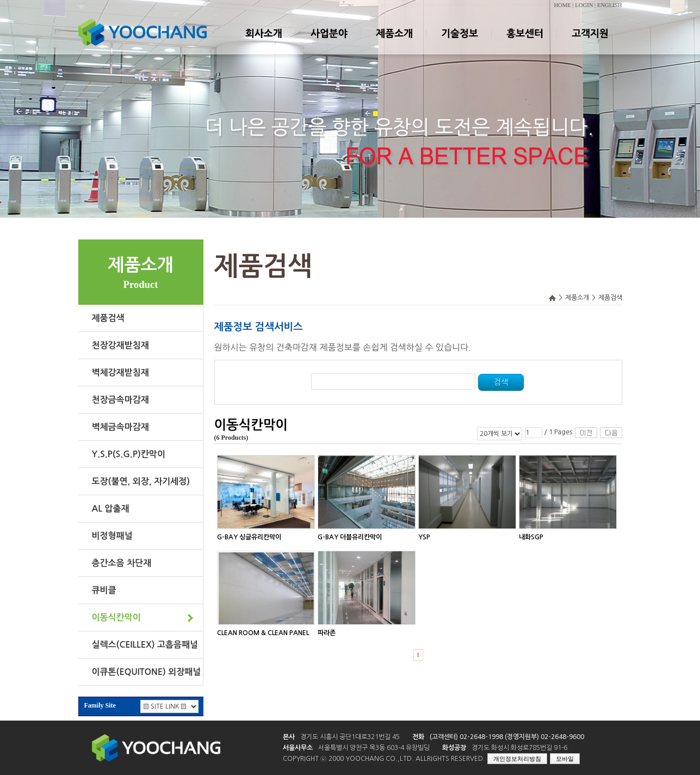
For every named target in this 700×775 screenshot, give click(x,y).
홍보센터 (524, 43)
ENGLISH (610, 5)
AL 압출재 (111, 509)
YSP (424, 537)
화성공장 (454, 748)
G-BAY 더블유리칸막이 (350, 537)
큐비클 (104, 590)
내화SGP (531, 537)
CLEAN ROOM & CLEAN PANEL (263, 633)
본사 (289, 737)
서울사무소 (298, 748)
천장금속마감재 (120, 400)
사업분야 (329, 43)
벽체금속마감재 (120, 427)
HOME (562, 5)
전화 (418, 737)
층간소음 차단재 (122, 563)
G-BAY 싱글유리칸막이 (249, 537)
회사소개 (263, 43)
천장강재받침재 (120, 345)
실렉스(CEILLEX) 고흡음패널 (145, 645)
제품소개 (394, 43)
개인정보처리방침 (517, 759)
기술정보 (459, 43)
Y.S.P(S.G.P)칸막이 (129, 454)
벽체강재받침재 (120, 373)
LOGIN (584, 5)
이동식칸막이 (116, 617)
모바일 (565, 759)
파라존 (327, 633)
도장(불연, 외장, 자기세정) (141, 481)
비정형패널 (112, 536)
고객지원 (590, 43)
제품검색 (108, 318)
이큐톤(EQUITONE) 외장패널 (147, 672)
